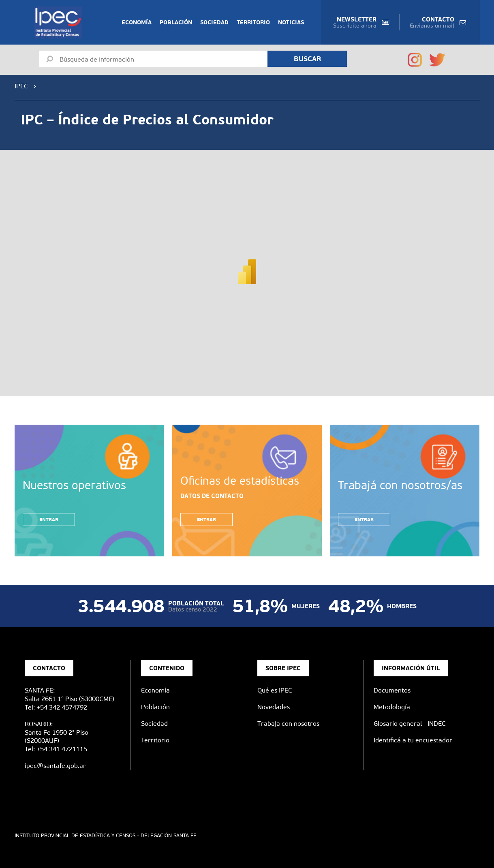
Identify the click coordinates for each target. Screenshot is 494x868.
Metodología (392, 707)
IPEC (21, 86)
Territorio (253, 22)
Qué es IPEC (275, 690)
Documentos (392, 690)
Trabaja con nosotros (288, 724)
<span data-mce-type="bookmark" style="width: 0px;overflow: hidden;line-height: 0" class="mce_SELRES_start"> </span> (247, 265)
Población (176, 22)
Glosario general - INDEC (410, 724)
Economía (137, 22)
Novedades (274, 707)
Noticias (291, 22)
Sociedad (214, 22)
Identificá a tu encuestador (413, 740)
